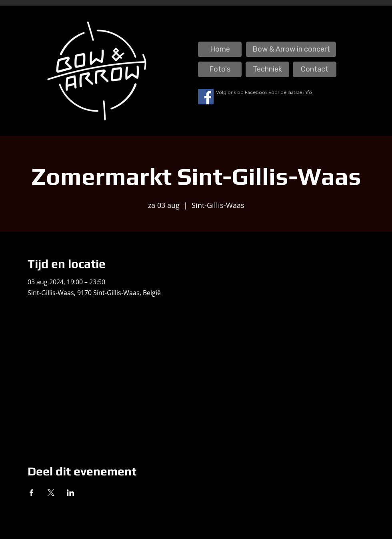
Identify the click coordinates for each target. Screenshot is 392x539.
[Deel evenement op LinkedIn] (71, 493)
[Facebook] (206, 97)
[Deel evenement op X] (51, 493)
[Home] (220, 49)
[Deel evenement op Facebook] (31, 493)
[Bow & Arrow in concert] (291, 49)
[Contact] (315, 69)
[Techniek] (267, 69)
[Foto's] (220, 69)
